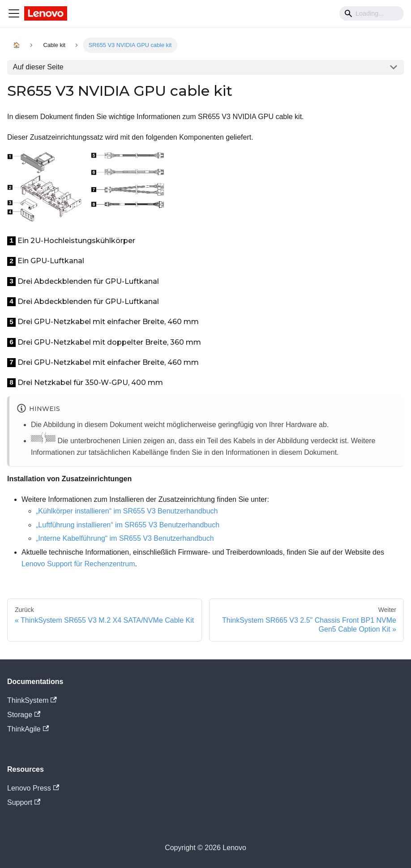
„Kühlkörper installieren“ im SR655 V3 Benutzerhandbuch (127, 511)
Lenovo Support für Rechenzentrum (78, 564)
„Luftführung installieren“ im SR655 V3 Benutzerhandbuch (128, 525)
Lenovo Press (33, 788)
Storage (24, 715)
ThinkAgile (28, 729)
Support (24, 802)
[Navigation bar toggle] (14, 13)
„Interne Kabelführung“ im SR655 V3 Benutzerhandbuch (125, 538)
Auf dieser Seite (38, 67)
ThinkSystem (32, 700)
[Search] (372, 13)
